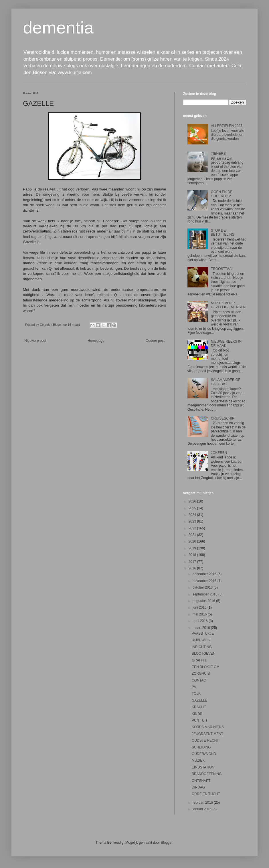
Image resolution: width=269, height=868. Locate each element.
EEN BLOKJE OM (206, 667)
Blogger (167, 843)
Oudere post (155, 341)
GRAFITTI (200, 660)
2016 (193, 568)
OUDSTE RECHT (205, 740)
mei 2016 (200, 614)
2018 (193, 555)
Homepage (96, 341)
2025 (193, 508)
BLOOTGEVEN (204, 654)
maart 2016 (202, 628)
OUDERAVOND (204, 754)
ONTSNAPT (201, 781)
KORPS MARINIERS (208, 727)
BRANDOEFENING (207, 774)
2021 (193, 535)
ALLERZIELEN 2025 (227, 126)
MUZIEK (198, 760)
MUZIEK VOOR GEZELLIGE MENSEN (228, 305)
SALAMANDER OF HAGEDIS (226, 382)
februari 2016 (203, 803)
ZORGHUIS (201, 674)
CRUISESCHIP (223, 418)
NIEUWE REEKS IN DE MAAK (226, 343)
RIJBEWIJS (201, 640)
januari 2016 (202, 809)
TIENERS (218, 154)
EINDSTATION (203, 767)
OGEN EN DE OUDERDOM (222, 194)
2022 (193, 528)
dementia (58, 28)
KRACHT (199, 707)
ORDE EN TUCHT (206, 794)
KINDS (197, 714)
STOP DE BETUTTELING (223, 233)
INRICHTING (202, 647)
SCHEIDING (201, 747)
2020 (193, 541)
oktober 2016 (203, 587)
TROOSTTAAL (222, 269)
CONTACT (200, 680)
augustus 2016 (204, 601)
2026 (193, 501)
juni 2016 (200, 607)
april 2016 (201, 621)
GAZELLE (199, 700)
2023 (193, 521)
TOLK (196, 694)
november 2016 (205, 581)
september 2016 (205, 594)
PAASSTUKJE (203, 633)
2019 (193, 548)
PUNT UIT (200, 720)
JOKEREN (219, 453)
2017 (193, 562)
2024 (193, 515)
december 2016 (205, 574)
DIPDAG (198, 787)
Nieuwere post (35, 341)
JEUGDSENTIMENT (207, 734)
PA (194, 687)
